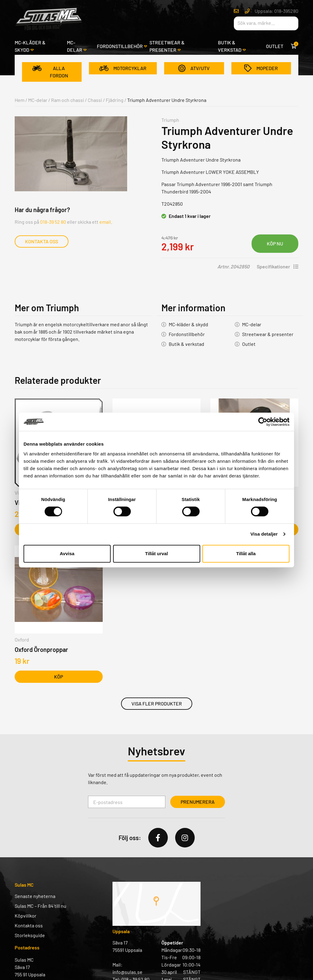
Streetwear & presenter (167, 46)
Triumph (170, 120)
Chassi (95, 100)
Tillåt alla (246, 554)
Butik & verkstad (230, 46)
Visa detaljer (264, 534)
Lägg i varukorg (275, 244)
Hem (20, 100)
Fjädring (115, 100)
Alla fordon (50, 72)
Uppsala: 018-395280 (276, 11)
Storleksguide (30, 935)
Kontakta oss (42, 241)
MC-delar (75, 46)
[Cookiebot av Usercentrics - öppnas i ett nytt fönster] (263, 422)
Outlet (275, 46)
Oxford (22, 640)
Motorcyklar (123, 68)
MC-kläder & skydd (30, 46)
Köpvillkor (26, 916)
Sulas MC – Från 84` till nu (41, 906)
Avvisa (67, 554)
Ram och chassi (68, 100)
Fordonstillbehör (120, 46)
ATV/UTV (194, 68)
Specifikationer (278, 266)
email (105, 222)
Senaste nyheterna (35, 896)
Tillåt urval (157, 554)
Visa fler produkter (157, 703)
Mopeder (261, 68)
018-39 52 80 (53, 222)
